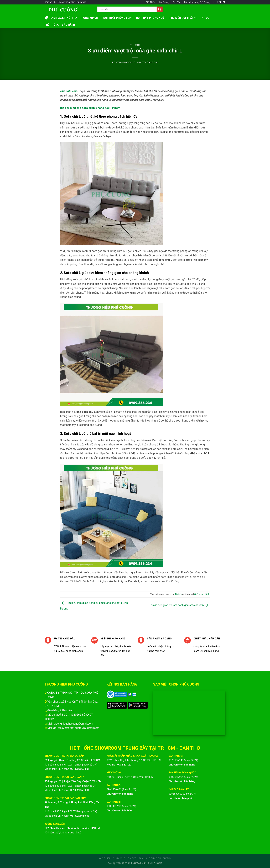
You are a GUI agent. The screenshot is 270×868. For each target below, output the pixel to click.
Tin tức (135, 45)
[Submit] (160, 9)
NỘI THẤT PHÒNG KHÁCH (84, 18)
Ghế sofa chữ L (69, 91)
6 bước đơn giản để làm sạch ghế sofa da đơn (179, 605)
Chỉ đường (164, 2)
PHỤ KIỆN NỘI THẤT (183, 18)
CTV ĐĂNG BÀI (150, 62)
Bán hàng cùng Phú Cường (197, 2)
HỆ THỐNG (53, 25)
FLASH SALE (54, 18)
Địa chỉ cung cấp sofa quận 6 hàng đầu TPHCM (90, 108)
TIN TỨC (204, 18)
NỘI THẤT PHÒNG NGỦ (151, 18)
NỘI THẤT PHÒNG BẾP (118, 18)
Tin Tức (177, 2)
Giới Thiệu (150, 2)
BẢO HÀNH (68, 25)
